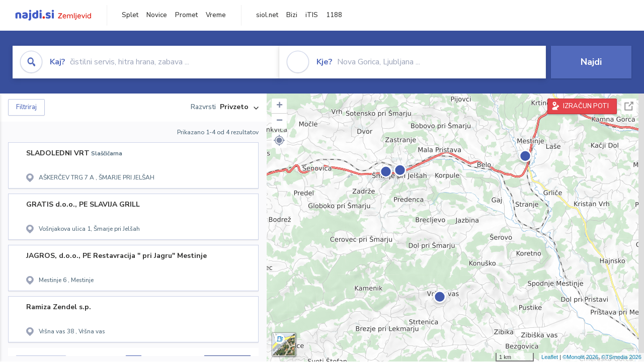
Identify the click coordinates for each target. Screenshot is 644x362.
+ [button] (279, 106)
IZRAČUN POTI (586, 106)
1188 (334, 15)
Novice (157, 15)
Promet (186, 15)
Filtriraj (26, 107)
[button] (279, 140)
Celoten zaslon (629, 106)
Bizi (292, 15)
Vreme (216, 15)
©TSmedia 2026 (621, 357)
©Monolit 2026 (580, 357)
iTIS (312, 15)
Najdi (591, 62)
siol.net (267, 15)
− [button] (279, 121)
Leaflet (550, 357)
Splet (130, 15)
